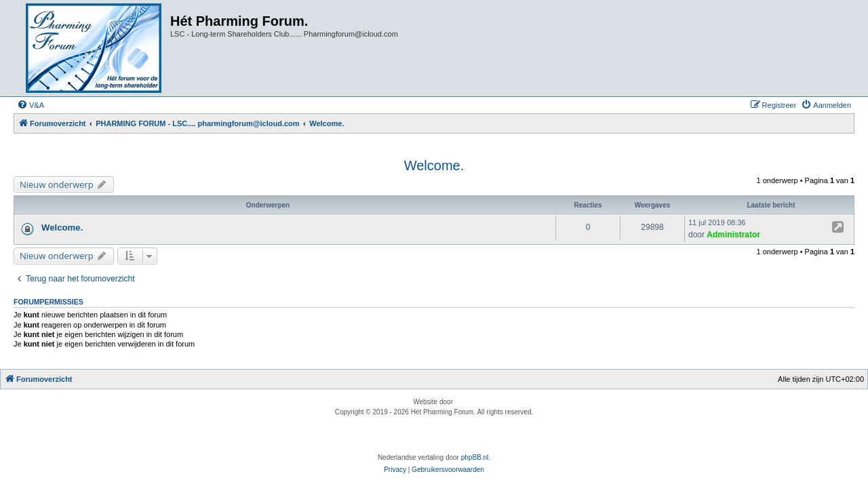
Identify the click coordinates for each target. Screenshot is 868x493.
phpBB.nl (475, 457)
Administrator (733, 235)
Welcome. (434, 165)
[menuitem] (31, 105)
